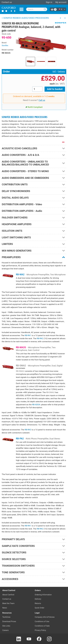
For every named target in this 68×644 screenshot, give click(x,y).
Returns (38, 603)
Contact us (7, 2)
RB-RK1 (28, 335)
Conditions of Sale (42, 626)
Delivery (62, 72)
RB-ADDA (36, 405)
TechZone (6, 617)
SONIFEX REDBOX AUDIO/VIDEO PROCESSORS (25, 117)
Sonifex (5, 45)
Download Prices (9, 621)
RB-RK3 (28, 430)
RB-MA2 (20, 274)
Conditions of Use (42, 621)
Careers (6, 630)
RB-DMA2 (21, 366)
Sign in (49, 2)
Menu (21, 9)
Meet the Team (8, 603)
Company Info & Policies (45, 617)
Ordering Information (43, 595)
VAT (54, 72)
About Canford (8, 595)
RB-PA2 (20, 439)
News (5, 608)
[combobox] (37, 9)
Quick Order (40, 608)
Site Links (6, 626)
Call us (42, 100)
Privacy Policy (40, 630)
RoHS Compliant (34, 107)
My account (61, 2)
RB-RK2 (40, 338)
